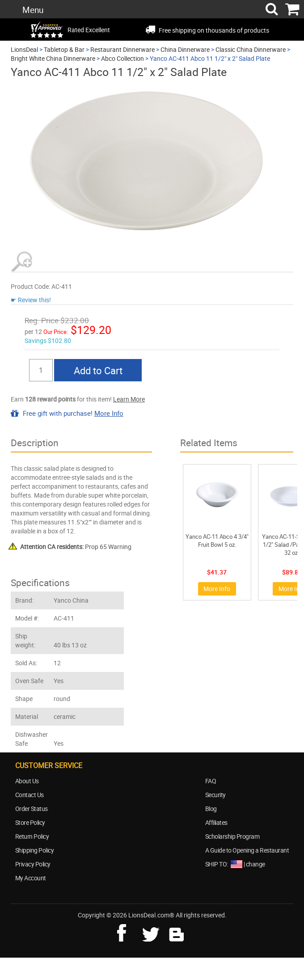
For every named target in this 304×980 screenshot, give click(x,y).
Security (215, 795)
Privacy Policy (33, 864)
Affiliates (216, 822)
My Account (31, 878)
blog (177, 932)
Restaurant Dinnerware (122, 49)
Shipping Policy (35, 850)
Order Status (32, 809)
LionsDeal (24, 49)
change (255, 864)
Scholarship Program (232, 836)
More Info (109, 413)
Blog (211, 809)
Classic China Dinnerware (251, 49)
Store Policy (30, 822)
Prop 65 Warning (76, 547)
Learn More (129, 399)
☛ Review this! (31, 300)
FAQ (211, 781)
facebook (128, 932)
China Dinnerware (185, 49)
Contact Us (30, 795)
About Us (27, 781)
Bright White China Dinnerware (53, 58)
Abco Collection (122, 58)
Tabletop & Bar (64, 49)
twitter (152, 932)
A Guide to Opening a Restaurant (247, 850)
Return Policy (32, 836)
